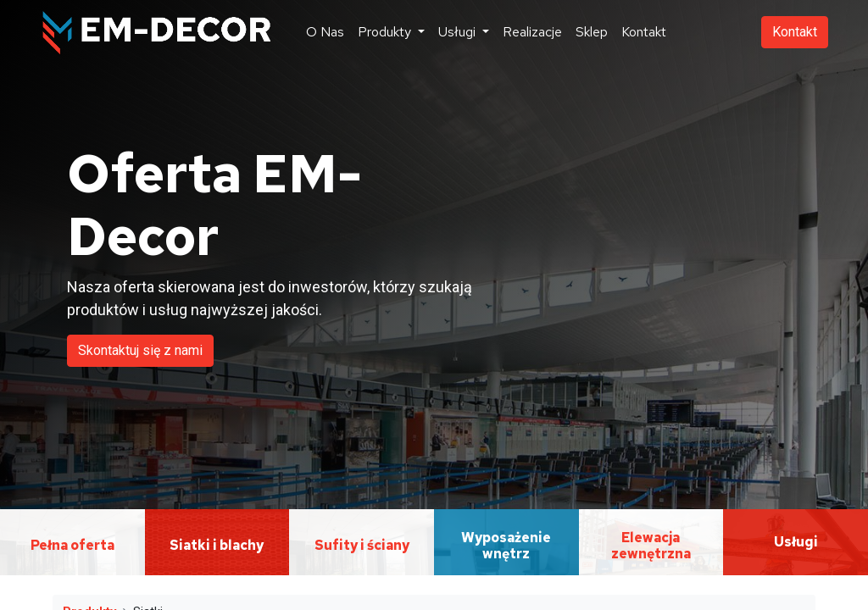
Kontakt (795, 32)
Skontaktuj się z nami (140, 350)
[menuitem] (325, 32)
